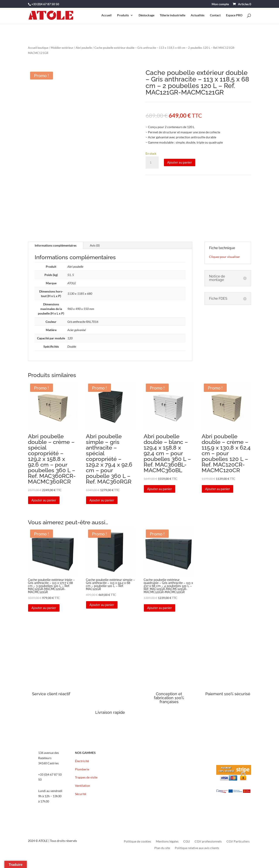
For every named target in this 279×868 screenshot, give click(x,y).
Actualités (198, 15)
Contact (215, 15)
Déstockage (146, 15)
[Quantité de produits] (152, 162)
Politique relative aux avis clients (197, 848)
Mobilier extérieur (62, 48)
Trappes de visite (86, 777)
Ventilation (83, 786)
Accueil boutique (38, 48)
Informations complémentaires (56, 245)
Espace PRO (234, 15)
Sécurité (81, 794)
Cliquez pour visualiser (225, 257)
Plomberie (82, 769)
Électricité (82, 761)
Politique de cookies (137, 842)
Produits (123, 15)
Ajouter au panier (180, 162)
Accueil (106, 15)
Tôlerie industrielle (173, 15)
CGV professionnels (208, 842)
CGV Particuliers (238, 842)
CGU (187, 842)
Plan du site (162, 848)
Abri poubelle (84, 48)
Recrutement (131, 777)
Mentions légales (167, 842)
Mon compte (220, 4)
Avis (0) (95, 245)
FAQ (125, 794)
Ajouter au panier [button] (44, 500)
